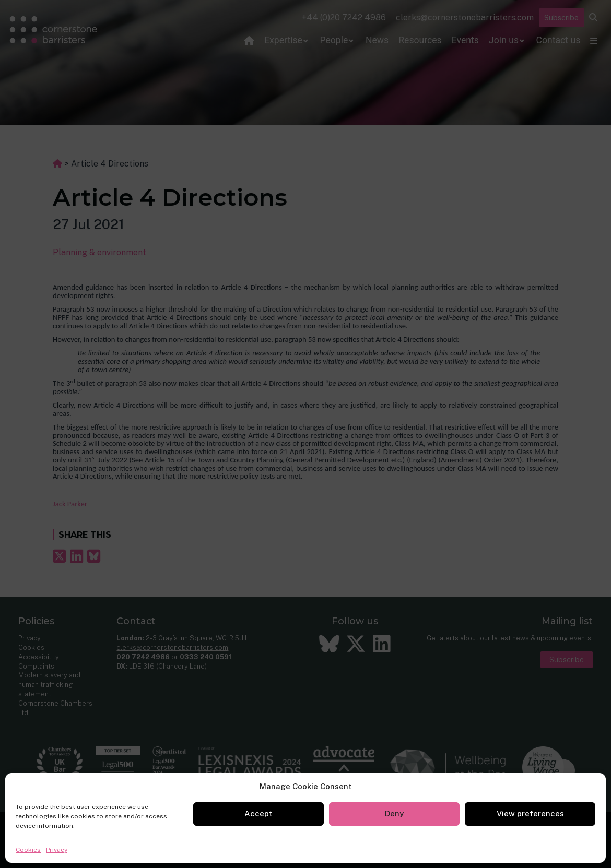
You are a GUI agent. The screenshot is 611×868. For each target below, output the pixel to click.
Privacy (57, 850)
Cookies (28, 850)
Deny (394, 813)
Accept (258, 813)
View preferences (530, 813)
